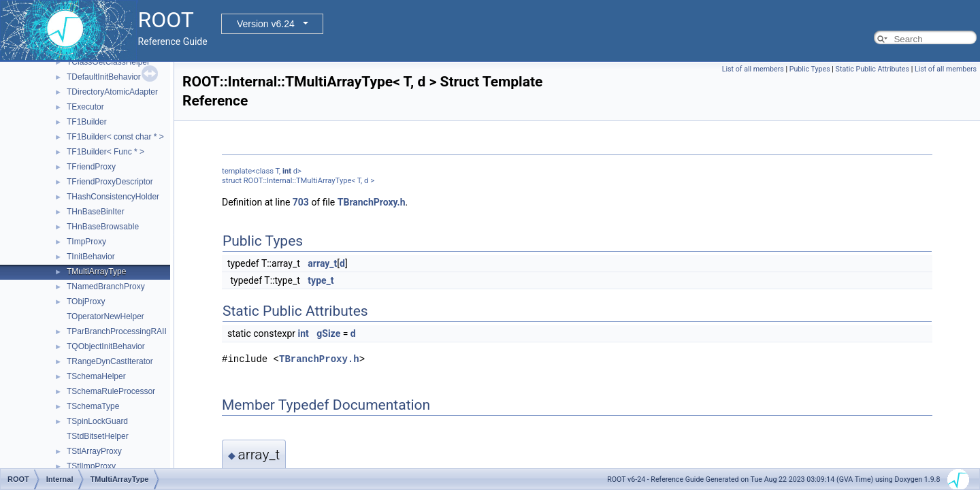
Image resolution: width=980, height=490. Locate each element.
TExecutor (85, 107)
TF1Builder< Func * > (105, 152)
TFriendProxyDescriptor (110, 182)
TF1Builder (87, 122)
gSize (328, 333)
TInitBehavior (91, 257)
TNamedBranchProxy (106, 287)
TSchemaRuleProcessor (111, 391)
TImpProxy (86, 242)
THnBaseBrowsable (103, 227)
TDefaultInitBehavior (104, 77)
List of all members (753, 69)
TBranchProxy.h (372, 202)
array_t (322, 263)
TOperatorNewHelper (105, 316)
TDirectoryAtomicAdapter (112, 92)
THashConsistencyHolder (113, 197)
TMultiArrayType (96, 272)
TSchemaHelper (96, 376)
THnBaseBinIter (96, 212)
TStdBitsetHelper (98, 436)
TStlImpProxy (91, 466)
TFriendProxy (91, 167)
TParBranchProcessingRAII (117, 331)
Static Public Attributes (872, 69)
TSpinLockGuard (97, 421)
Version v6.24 (266, 24)
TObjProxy (86, 301)
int (287, 171)
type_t (321, 280)
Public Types (810, 69)
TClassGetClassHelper (108, 62)
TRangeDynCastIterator (110, 361)
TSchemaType (93, 406)
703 (301, 202)
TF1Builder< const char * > (115, 137)
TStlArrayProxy (94, 451)
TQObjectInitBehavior (106, 346)
